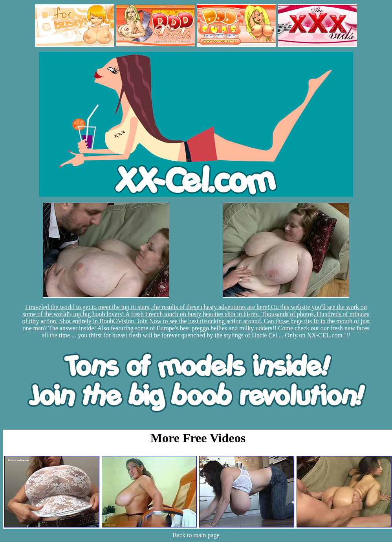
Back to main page (196, 535)
